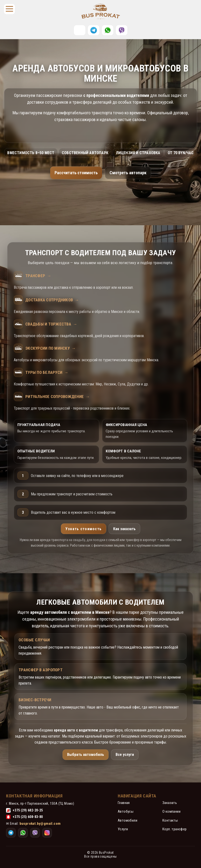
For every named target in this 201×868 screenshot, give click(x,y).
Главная (124, 803)
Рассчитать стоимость (76, 173)
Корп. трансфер (175, 829)
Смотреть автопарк (128, 173)
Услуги (123, 829)
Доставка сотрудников (52, 300)
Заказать (170, 803)
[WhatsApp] (108, 30)
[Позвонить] (80, 30)
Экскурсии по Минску (51, 348)
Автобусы (126, 811)
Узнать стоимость (83, 529)
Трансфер (38, 276)
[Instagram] (122, 30)
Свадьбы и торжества (51, 324)
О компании (171, 811)
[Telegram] (94, 30)
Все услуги (125, 755)
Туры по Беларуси (47, 372)
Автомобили (128, 820)
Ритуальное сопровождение (58, 397)
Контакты (170, 820)
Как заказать (124, 529)
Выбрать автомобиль (86, 755)
